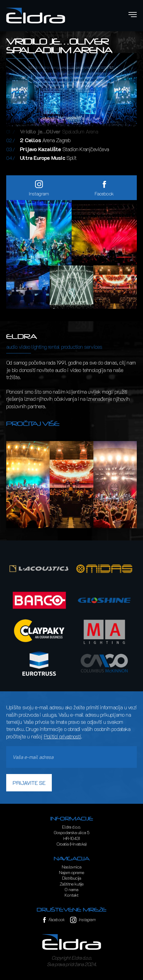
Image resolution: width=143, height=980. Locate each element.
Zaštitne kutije (72, 884)
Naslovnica (71, 867)
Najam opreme (71, 872)
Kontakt (71, 895)
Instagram (83, 919)
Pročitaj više (33, 424)
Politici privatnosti (62, 736)
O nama (71, 889)
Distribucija (71, 878)
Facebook (54, 919)
